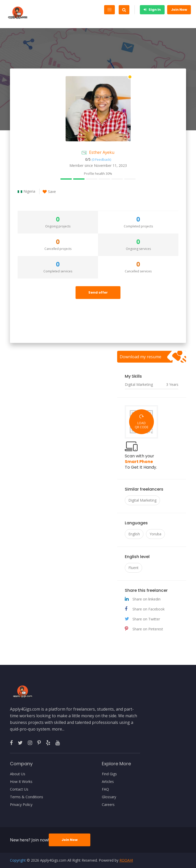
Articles (108, 782)
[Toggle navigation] (109, 10)
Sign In (152, 10)
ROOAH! (126, 860)
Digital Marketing (142, 500)
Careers (108, 805)
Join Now (179, 10)
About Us (18, 774)
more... (58, 729)
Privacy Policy (21, 805)
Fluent (133, 568)
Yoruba (155, 534)
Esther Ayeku (102, 152)
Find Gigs (109, 774)
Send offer (98, 292)
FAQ (105, 789)
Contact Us (19, 789)
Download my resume (140, 357)
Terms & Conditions (27, 797)
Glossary (109, 797)
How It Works (21, 782)
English (134, 534)
